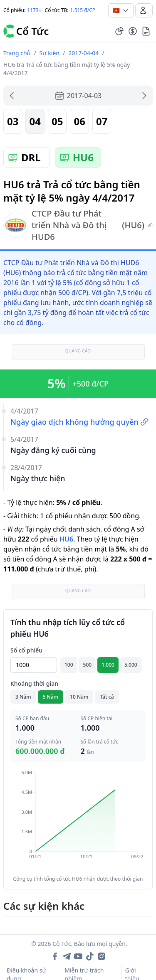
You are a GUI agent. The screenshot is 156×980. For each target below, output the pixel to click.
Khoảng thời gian (34, 683)
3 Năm (23, 697)
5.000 (131, 665)
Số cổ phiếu (26, 650)
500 (88, 665)
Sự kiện (50, 53)
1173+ (34, 10)
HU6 (66, 539)
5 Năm (51, 697)
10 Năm (79, 697)
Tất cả (107, 697)
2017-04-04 (83, 53)
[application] (78, 820)
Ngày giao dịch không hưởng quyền (79, 422)
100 (69, 665)
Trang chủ (17, 53)
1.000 (108, 665)
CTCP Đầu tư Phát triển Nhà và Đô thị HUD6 (78, 225)
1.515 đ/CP (83, 10)
